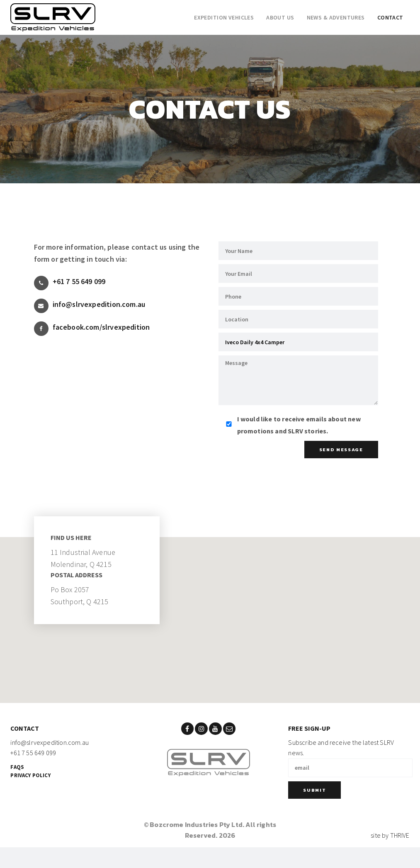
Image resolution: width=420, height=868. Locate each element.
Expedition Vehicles (224, 17)
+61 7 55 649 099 (70, 283)
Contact (390, 17)
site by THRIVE (390, 835)
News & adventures (336, 17)
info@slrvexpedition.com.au (90, 306)
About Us (280, 17)
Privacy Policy (30, 775)
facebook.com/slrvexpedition (92, 329)
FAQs (17, 767)
